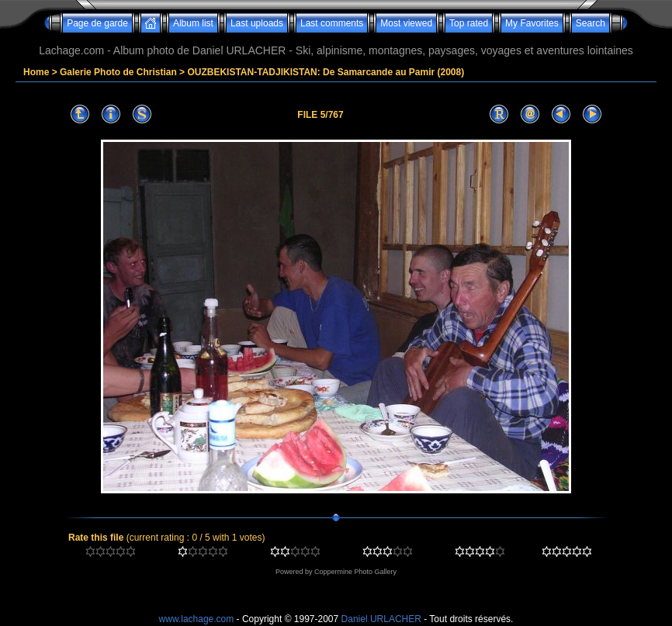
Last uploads (257, 23)
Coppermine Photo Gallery (355, 572)
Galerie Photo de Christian (118, 72)
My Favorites (532, 23)
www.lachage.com (197, 619)
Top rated (469, 23)
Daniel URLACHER (381, 619)
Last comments (332, 23)
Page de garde (97, 23)
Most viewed (406, 23)
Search (591, 23)
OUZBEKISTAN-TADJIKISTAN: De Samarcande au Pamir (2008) (326, 72)
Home (36, 72)
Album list (193, 23)
